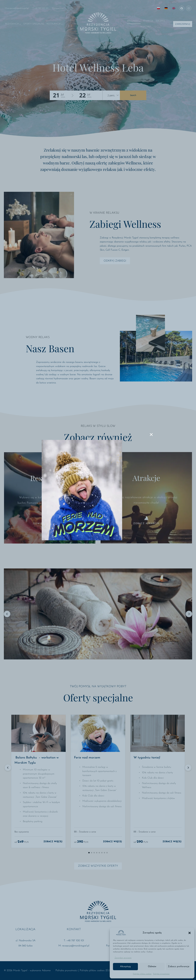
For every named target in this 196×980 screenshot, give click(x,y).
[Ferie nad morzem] (82, 490)
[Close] (151, 435)
